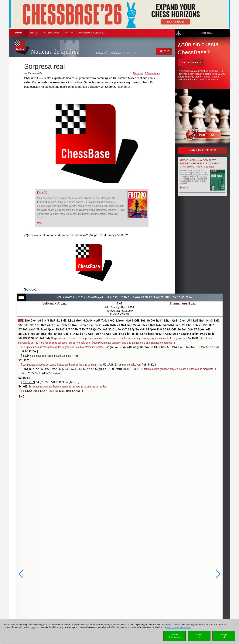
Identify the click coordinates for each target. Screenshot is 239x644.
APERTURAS (52, 33)
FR (135, 53)
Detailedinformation (175, 636)
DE (123, 53)
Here (33, 627)
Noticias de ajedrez (55, 52)
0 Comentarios (152, 73)
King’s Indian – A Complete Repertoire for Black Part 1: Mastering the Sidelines (200, 163)
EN (127, 53)
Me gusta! (138, 73)
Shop (18, 33)
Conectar (207, 33)
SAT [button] (69, 33)
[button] (21, 574)
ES (131, 53)
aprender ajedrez (92, 33)
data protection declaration (179, 627)
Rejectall (199, 636)
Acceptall (224, 636)
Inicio (34, 33)
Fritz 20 (42, 193)
